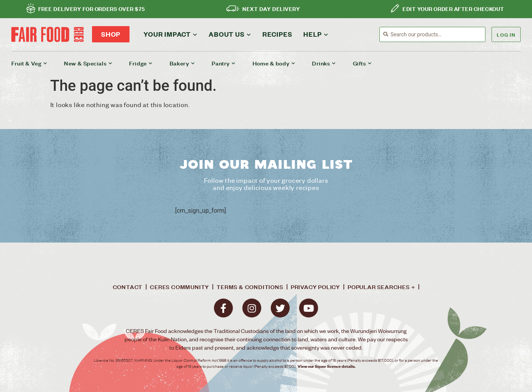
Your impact (170, 34)
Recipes (277, 34)
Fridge (141, 63)
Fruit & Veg (29, 63)
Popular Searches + (381, 287)
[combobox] (438, 34)
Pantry (224, 63)
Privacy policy (315, 287)
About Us (230, 34)
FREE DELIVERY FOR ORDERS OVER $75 (92, 8)
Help (316, 34)
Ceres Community (179, 287)
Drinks (324, 63)
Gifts (362, 63)
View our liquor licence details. (327, 366)
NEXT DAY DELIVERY (271, 8)
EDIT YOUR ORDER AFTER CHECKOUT (453, 8)
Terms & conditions (250, 287)
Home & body (274, 63)
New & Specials (88, 63)
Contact (128, 287)
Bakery (182, 63)
